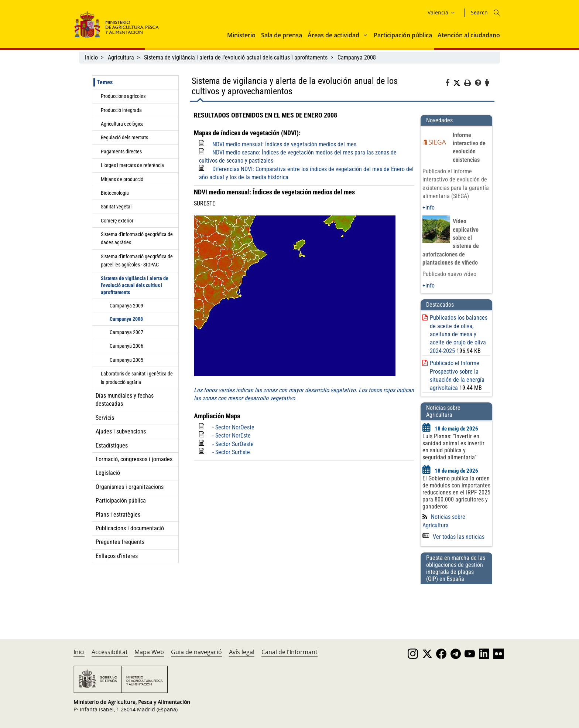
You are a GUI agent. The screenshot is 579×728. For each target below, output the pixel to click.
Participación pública (403, 35)
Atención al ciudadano (469, 35)
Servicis (105, 418)
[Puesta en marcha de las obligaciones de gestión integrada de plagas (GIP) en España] (456, 605)
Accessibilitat (110, 652)
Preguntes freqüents (120, 542)
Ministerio (241, 35)
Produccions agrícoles (123, 96)
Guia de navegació (196, 652)
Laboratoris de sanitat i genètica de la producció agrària (137, 378)
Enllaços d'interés (117, 556)
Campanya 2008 (357, 57)
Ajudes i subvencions (121, 431)
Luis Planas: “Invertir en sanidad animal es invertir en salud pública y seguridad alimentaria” (453, 447)
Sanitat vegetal (116, 207)
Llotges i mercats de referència (132, 165)
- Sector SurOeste (233, 444)
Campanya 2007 (126, 332)
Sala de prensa (282, 35)
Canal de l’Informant (289, 652)
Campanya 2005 (126, 360)
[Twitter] (459, 83)
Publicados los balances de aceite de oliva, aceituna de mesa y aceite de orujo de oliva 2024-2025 (459, 334)
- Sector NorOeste (233, 427)
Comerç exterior (117, 221)
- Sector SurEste (231, 452)
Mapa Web (149, 652)
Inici (79, 652)
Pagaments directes (121, 152)
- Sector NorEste (232, 436)
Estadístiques (112, 445)
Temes (105, 82)
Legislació (108, 473)
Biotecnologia (115, 193)
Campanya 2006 (126, 346)
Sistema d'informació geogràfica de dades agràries (137, 238)
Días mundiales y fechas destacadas (125, 400)
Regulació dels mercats (124, 137)
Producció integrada (121, 110)
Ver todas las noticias (453, 537)
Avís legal (242, 652)
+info (429, 207)
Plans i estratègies (118, 515)
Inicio (91, 57)
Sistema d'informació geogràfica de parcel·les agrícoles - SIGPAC (137, 261)
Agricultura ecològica (122, 124)
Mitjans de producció (122, 179)
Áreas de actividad (333, 35)
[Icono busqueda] (497, 13)
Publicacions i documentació (130, 528)
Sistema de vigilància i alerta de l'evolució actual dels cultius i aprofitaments (236, 57)
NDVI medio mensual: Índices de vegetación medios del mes (284, 144)
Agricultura (121, 57)
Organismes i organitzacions (130, 487)
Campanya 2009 (126, 306)
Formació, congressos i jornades (134, 459)
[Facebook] (449, 84)
